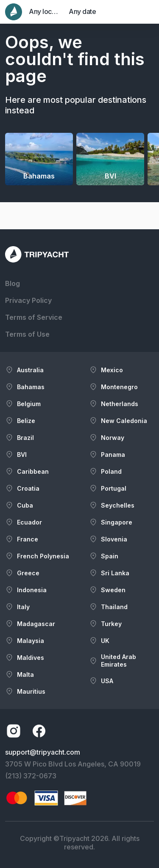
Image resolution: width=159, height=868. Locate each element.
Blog (13, 283)
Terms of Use (27, 334)
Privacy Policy (28, 300)
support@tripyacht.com (43, 752)
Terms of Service (34, 317)
